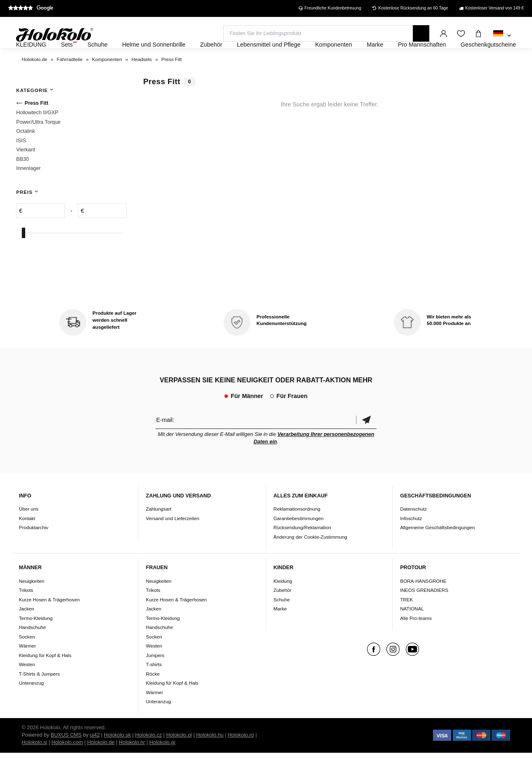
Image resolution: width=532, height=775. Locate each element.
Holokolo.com (67, 765)
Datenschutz (413, 531)
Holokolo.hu (210, 757)
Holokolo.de (101, 765)
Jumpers (155, 677)
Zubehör (282, 612)
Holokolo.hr (132, 765)
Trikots (26, 612)
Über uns (29, 531)
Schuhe (282, 622)
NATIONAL (412, 631)
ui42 (95, 757)
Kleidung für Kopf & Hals (45, 677)
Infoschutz (411, 541)
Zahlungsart (159, 531)
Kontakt (27, 541)
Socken (27, 659)
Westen (27, 687)
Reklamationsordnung (297, 531)
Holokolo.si (35, 765)
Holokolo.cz (148, 757)
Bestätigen (366, 442)
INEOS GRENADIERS (424, 612)
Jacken (27, 631)
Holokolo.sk (117, 757)
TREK (406, 622)
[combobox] (502, 36)
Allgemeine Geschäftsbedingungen (437, 550)
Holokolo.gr (162, 765)
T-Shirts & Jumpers (39, 696)
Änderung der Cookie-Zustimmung (310, 559)
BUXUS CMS (66, 757)
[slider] (24, 255)
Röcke (153, 696)
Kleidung (283, 603)
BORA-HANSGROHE (423, 603)
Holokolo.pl (179, 757)
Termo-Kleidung (36, 640)
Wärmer (28, 668)
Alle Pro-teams (416, 640)
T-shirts (154, 687)
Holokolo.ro (241, 757)
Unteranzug (31, 705)
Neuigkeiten (32, 603)
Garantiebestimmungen (299, 541)
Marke (280, 631)
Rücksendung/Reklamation (302, 550)
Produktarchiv (34, 550)
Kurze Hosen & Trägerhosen (49, 622)
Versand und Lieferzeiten (173, 541)
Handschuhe (33, 649)
